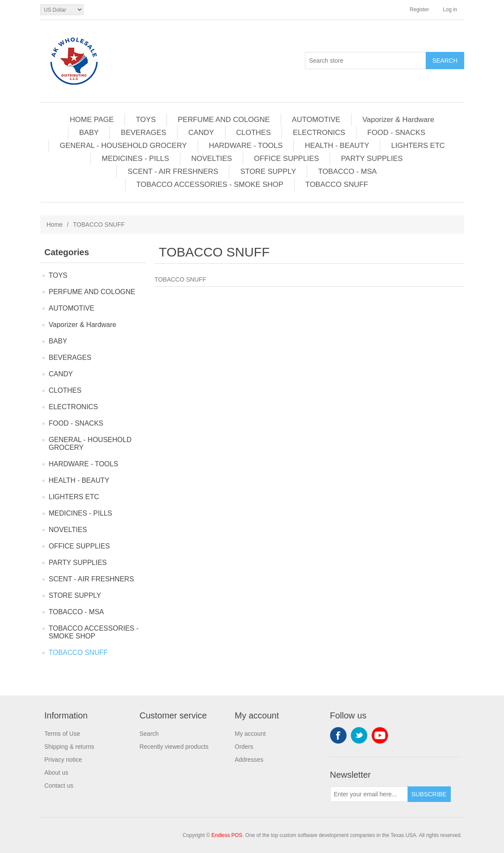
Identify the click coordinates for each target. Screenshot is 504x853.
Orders (244, 747)
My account (250, 734)
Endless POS (227, 835)
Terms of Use (62, 734)
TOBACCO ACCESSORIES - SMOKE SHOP (210, 184)
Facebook (338, 735)
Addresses (249, 760)
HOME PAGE (92, 120)
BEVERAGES (143, 133)
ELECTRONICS (319, 133)
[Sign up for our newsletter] (369, 794)
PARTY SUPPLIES (372, 159)
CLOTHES (254, 133)
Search (149, 734)
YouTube (380, 735)
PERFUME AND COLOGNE (224, 120)
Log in (450, 10)
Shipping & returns (69, 747)
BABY (89, 133)
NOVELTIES (212, 159)
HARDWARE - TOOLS (246, 146)
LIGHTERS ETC (418, 146)
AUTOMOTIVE (316, 120)
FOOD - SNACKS (396, 133)
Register (419, 10)
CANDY (201, 133)
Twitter (359, 735)
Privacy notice (63, 760)
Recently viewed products (174, 747)
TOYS (146, 120)
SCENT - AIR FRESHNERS (173, 172)
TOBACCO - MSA (347, 172)
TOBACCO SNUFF (337, 184)
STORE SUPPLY (268, 172)
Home (55, 224)
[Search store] (366, 61)
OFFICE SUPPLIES (286, 159)
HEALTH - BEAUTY (337, 146)
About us (56, 773)
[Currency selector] (62, 10)
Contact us (59, 786)
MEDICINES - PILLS (135, 159)
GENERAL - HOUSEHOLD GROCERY (123, 146)
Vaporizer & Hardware (398, 120)
